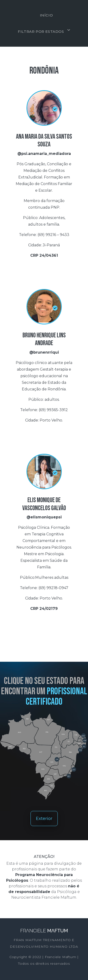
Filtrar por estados (41, 31)
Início (46, 15)
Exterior (44, 819)
